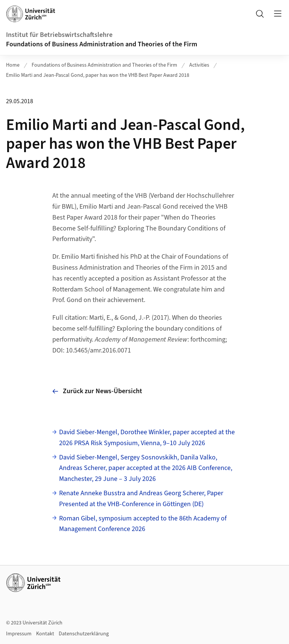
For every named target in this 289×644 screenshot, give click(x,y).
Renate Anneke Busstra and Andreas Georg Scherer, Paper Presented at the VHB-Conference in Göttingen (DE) (141, 499)
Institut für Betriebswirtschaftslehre (59, 35)
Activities (199, 65)
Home (13, 65)
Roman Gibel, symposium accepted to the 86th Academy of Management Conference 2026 (143, 524)
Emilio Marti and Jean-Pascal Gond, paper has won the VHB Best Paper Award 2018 (98, 75)
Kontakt (45, 634)
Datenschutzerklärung (84, 634)
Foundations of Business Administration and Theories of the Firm (102, 44)
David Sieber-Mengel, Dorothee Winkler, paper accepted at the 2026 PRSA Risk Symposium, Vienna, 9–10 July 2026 (147, 438)
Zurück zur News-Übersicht (97, 391)
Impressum (19, 634)
